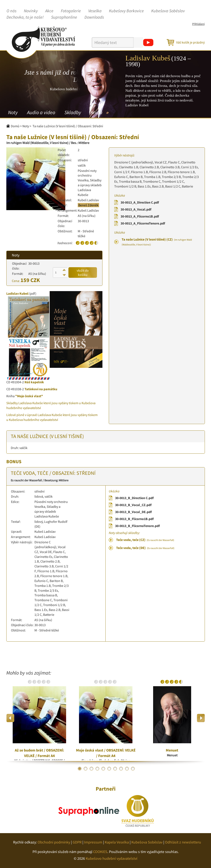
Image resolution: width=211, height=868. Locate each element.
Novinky (31, 11)
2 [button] (86, 769)
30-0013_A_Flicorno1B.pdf (140, 216)
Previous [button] (10, 718)
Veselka (95, 11)
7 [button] (115, 769)
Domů (15, 126)
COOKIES (100, 852)
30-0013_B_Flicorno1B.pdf (134, 519)
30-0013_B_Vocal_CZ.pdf (133, 505)
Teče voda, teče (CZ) (145, 540)
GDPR (77, 842)
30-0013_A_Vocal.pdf (136, 209)
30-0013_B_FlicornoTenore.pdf (137, 526)
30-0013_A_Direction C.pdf (140, 202)
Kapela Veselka (117, 842)
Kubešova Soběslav (168, 11)
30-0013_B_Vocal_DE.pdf (133, 512)
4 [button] (97, 769)
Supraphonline (64, 17)
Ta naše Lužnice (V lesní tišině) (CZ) (157, 242)
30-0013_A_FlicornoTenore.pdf (143, 223)
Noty (13, 112)
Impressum (93, 842)
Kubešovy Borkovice (126, 11)
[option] (39, 718)
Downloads (94, 17)
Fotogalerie (71, 11)
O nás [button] (12, 11)
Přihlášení (198, 24)
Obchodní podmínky (54, 842)
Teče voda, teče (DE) (145, 548)
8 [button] (121, 769)
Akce (49, 11)
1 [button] (80, 769)
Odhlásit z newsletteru (183, 842)
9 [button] (127, 769)
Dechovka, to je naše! (25, 17)
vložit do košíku (83, 272)
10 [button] (133, 769)
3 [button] (91, 769)
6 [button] (109, 769)
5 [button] (103, 769)
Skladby (73, 112)
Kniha (96, 112)
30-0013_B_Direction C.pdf (134, 498)
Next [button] (201, 718)
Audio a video (41, 112)
